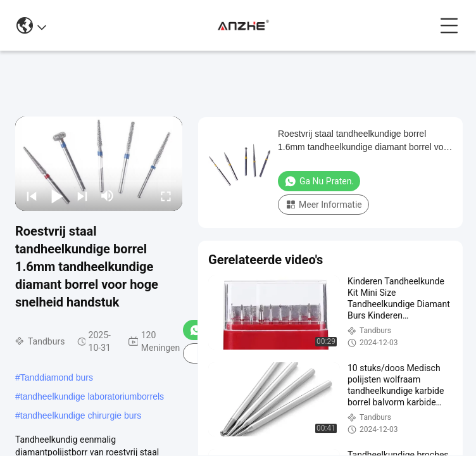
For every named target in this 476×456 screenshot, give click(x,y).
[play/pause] (57, 196)
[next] (82, 196)
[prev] (32, 196)
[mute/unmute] (108, 196)
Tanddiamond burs (57, 377)
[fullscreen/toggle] (166, 196)
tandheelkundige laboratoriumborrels (92, 396)
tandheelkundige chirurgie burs (81, 415)
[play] (99, 163)
